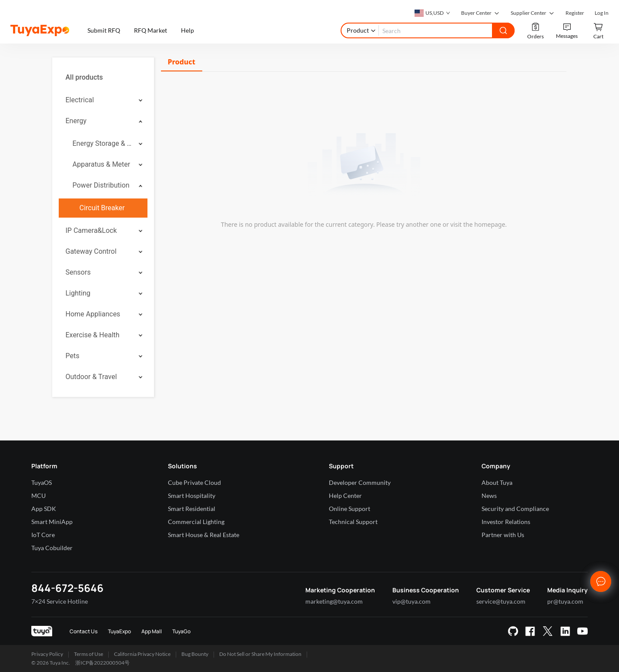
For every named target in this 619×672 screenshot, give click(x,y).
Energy (76, 121)
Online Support (350, 509)
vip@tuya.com (412, 601)
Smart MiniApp (52, 522)
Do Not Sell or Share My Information (260, 654)
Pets (73, 356)
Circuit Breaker (102, 208)
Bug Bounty (195, 654)
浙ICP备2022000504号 (102, 663)
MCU (38, 496)
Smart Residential (192, 509)
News (489, 496)
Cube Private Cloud (194, 482)
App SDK (44, 509)
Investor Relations (506, 522)
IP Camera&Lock (91, 230)
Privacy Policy (47, 654)
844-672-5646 (67, 588)
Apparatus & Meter (102, 164)
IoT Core (43, 535)
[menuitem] (103, 77)
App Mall (152, 631)
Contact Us (84, 631)
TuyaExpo (119, 631)
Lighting (78, 293)
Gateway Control (91, 251)
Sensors (78, 272)
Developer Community (360, 482)
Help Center (345, 496)
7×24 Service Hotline (60, 601)
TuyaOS (42, 482)
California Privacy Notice (142, 654)
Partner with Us (503, 535)
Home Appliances (93, 314)
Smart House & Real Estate (204, 535)
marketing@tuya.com (334, 601)
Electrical (80, 100)
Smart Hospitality (192, 496)
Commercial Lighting (196, 522)
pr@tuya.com (565, 601)
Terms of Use (89, 654)
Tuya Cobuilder (52, 548)
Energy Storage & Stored (103, 143)
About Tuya (497, 482)
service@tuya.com (501, 601)
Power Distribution (101, 185)
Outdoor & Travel (91, 377)
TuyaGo (181, 631)
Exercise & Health (93, 335)
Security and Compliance (515, 509)
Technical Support (353, 522)
